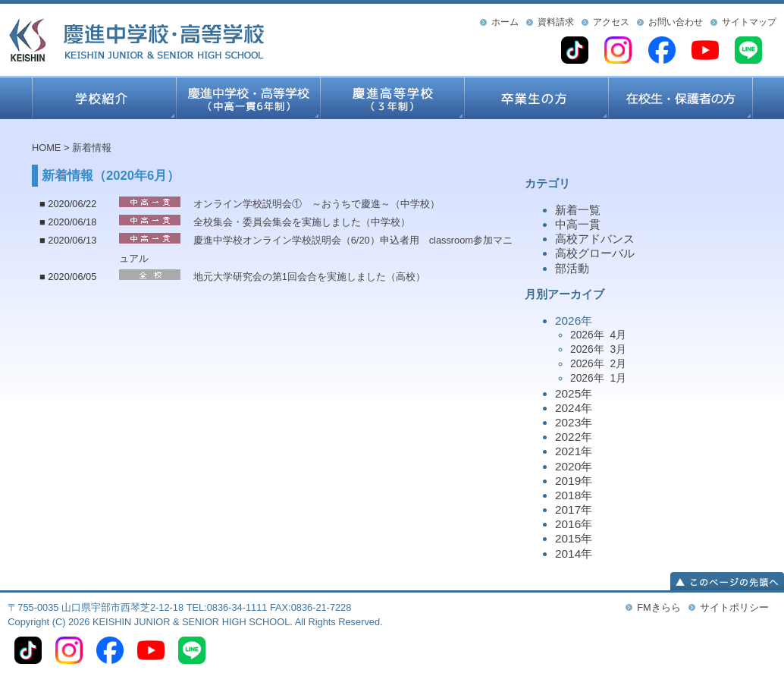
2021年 (574, 451)
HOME (46, 148)
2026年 (654, 350)
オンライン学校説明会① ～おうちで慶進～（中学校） (317, 204)
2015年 (574, 538)
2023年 (574, 422)
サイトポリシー (734, 607)
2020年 (574, 466)
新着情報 (92, 148)
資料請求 (556, 22)
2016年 (574, 524)
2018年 (574, 495)
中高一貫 (578, 224)
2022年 (574, 437)
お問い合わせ (676, 22)
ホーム (505, 22)
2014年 (574, 553)
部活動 (572, 268)
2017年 (574, 509)
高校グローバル (595, 253)
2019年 (574, 481)
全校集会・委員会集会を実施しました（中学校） (302, 222)
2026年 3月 (598, 349)
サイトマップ (749, 22)
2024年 (574, 408)
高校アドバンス (595, 239)
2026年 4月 (598, 335)
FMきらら (659, 607)
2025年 (574, 393)
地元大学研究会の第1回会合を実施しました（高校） (309, 277)
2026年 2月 (598, 363)
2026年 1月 (598, 378)
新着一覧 (578, 210)
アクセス (611, 22)
